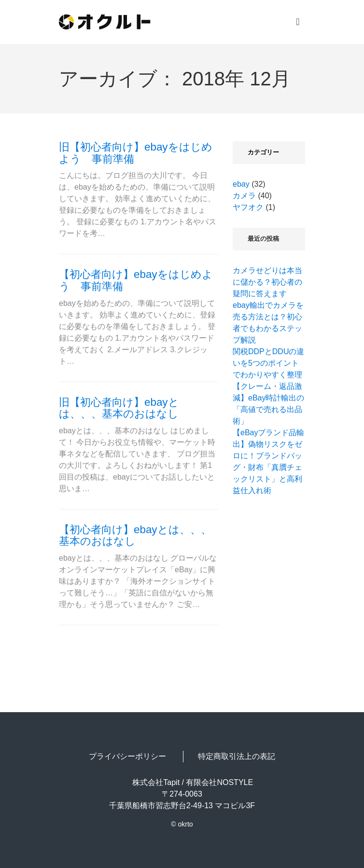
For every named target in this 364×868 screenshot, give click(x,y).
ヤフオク (248, 207)
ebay (241, 184)
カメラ (244, 196)
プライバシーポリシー (127, 756)
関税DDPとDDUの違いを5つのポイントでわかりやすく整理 (268, 363)
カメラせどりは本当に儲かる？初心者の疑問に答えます (267, 282)
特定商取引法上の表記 (237, 756)
